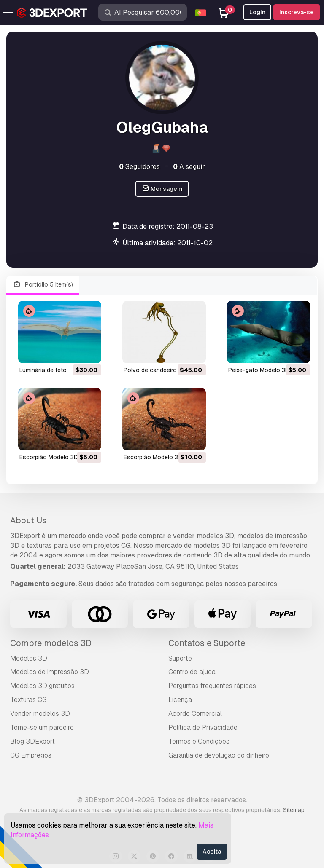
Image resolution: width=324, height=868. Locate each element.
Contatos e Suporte (207, 643)
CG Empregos (31, 755)
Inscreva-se (297, 12)
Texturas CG (28, 700)
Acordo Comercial (195, 714)
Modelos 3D (29, 658)
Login (257, 12)
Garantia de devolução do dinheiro (219, 755)
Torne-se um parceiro (42, 727)
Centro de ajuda (192, 672)
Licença (180, 700)
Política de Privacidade (203, 727)
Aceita (212, 852)
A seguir (189, 167)
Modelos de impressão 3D (50, 672)
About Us (28, 520)
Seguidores (139, 167)
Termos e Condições (199, 741)
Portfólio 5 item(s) (43, 285)
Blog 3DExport (32, 741)
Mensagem (162, 189)
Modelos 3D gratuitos (42, 686)
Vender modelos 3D (40, 714)
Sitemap (294, 810)
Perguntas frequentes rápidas (212, 686)
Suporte (180, 658)
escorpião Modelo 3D (49, 457)
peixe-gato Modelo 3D (259, 370)
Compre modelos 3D (51, 643)
